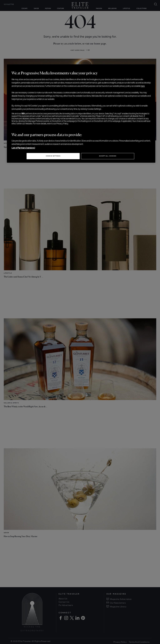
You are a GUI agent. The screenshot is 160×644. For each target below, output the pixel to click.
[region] (81, 114)
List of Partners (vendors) (23, 148)
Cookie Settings (53, 156)
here (143, 86)
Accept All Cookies (108, 156)
